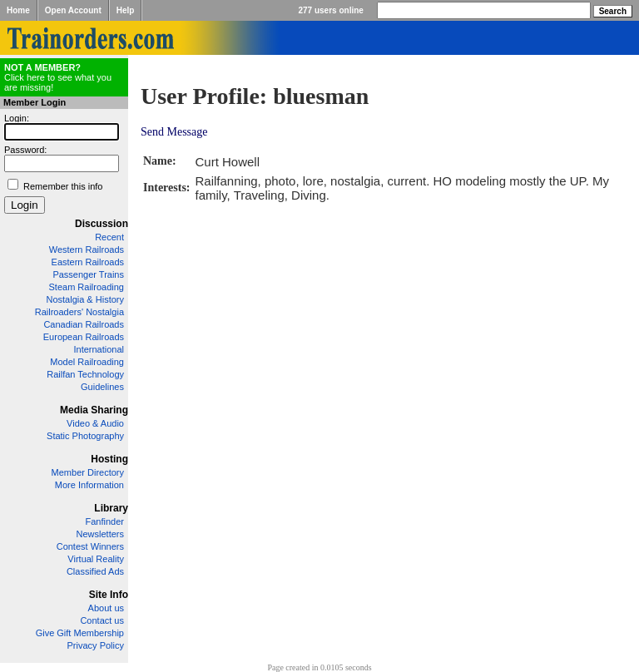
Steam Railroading (87, 287)
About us (106, 608)
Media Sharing (94, 410)
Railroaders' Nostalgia (79, 312)
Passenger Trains (88, 274)
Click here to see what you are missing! (58, 77)
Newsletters (100, 534)
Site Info (109, 595)
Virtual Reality (96, 559)
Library (111, 508)
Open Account (73, 10)
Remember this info (63, 186)
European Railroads (84, 337)
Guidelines (102, 387)
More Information (89, 485)
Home (18, 10)
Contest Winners (90, 546)
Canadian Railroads (84, 324)
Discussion (102, 224)
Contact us (102, 620)
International (99, 349)
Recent (109, 237)
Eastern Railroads (88, 262)
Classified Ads (95, 571)
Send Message (174, 132)
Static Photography (85, 436)
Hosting (109, 459)
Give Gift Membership (80, 633)
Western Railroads (87, 250)
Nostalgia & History (85, 299)
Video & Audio (95, 423)
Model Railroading (87, 362)
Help (126, 10)
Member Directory (88, 472)
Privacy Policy (96, 645)
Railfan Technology (85, 374)
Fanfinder (105, 521)
